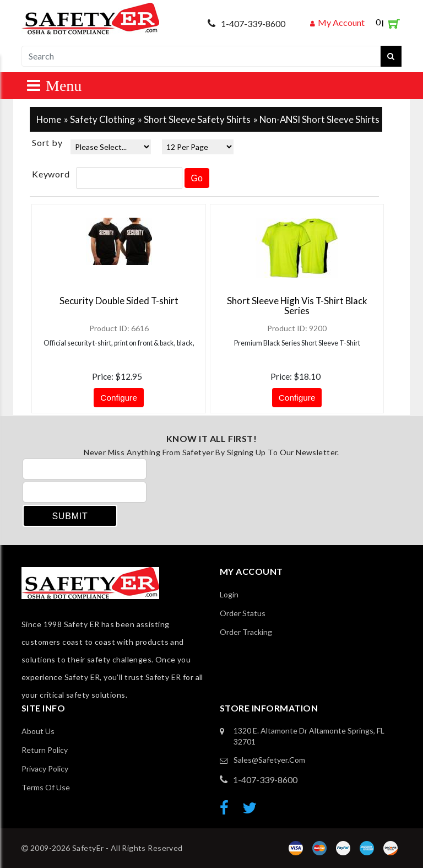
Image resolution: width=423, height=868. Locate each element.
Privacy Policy (45, 769)
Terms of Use (46, 787)
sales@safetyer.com (269, 760)
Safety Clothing (102, 119)
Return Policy (45, 750)
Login (229, 594)
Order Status (243, 613)
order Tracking (246, 632)
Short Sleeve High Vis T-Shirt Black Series (297, 306)
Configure (119, 398)
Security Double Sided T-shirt (119, 301)
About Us (38, 731)
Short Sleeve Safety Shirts (197, 119)
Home (49, 119)
